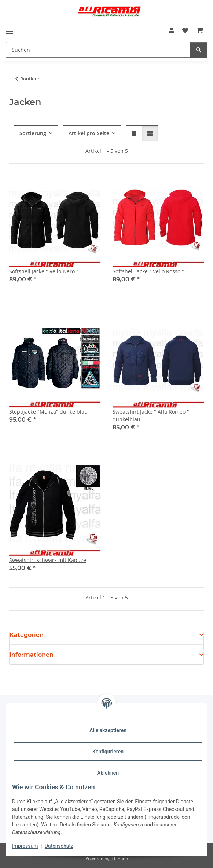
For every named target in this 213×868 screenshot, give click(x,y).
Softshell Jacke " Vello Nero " (44, 271)
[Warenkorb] (200, 30)
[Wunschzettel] (185, 30)
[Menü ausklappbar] (10, 31)
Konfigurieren (108, 752)
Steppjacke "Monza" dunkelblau (48, 412)
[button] (172, 30)
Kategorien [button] (27, 635)
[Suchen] (98, 50)
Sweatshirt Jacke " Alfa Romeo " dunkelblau (151, 415)
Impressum (25, 846)
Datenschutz (59, 846)
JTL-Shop (119, 859)
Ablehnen (108, 773)
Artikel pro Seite (89, 133)
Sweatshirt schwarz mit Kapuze (48, 560)
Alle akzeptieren (108, 730)
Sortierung (33, 133)
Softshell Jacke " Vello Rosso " (148, 271)
